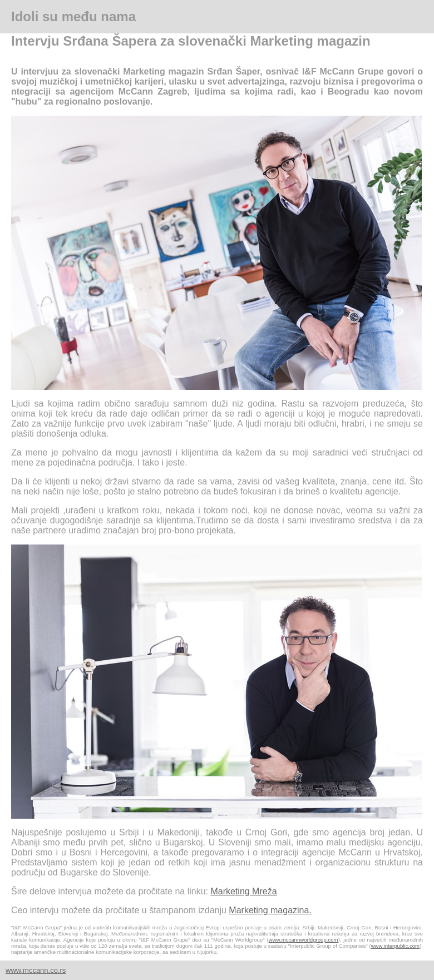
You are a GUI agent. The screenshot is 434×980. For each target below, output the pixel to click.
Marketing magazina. (270, 910)
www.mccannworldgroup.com (304, 940)
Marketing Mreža (243, 891)
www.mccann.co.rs (36, 970)
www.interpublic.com (395, 946)
